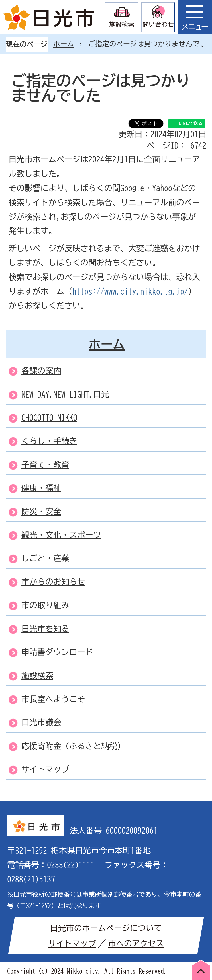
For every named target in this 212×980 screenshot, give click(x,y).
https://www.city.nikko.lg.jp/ (130, 291)
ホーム (64, 44)
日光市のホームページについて (106, 928)
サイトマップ (72, 943)
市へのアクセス (136, 943)
